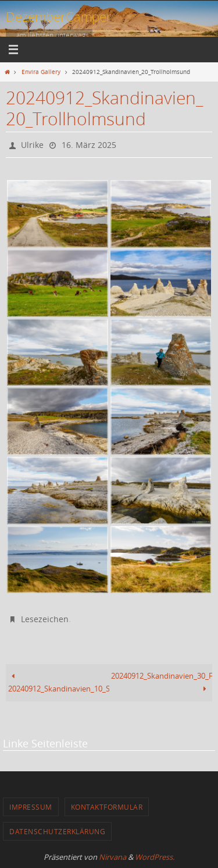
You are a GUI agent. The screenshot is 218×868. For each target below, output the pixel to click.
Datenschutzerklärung (57, 831)
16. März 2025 (89, 145)
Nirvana (112, 857)
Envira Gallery (41, 72)
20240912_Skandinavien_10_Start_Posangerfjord (59, 682)
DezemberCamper (59, 17)
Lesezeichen (45, 619)
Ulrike (32, 145)
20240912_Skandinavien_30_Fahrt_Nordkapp (162, 682)
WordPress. (155, 857)
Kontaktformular (107, 807)
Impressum (31, 807)
